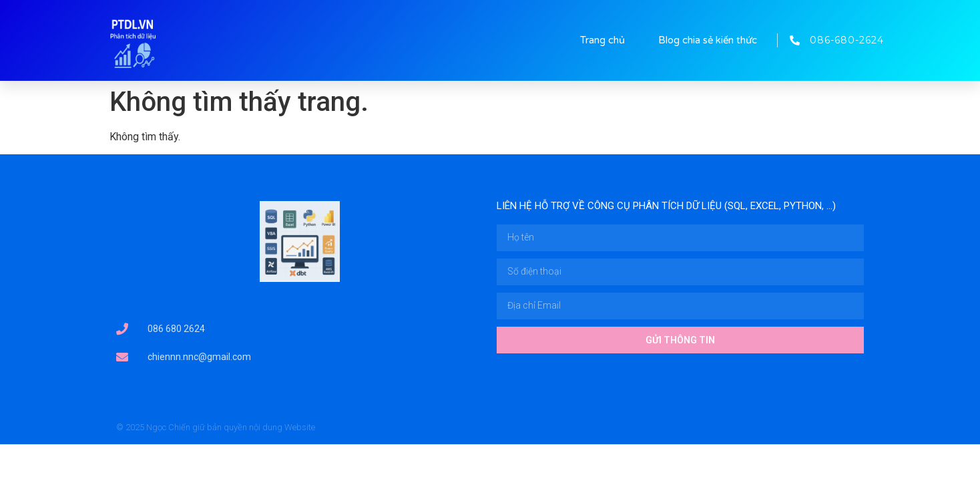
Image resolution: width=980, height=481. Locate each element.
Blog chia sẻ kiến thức (708, 40)
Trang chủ (602, 40)
